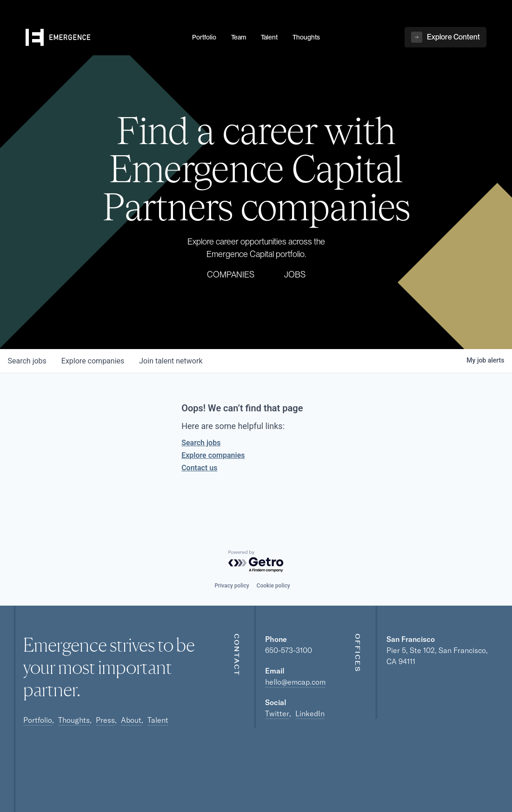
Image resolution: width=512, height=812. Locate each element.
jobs (27, 361)
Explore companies (213, 455)
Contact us (199, 468)
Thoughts (74, 720)
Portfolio (38, 720)
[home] (103, 38)
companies (93, 361)
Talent (158, 720)
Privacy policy (232, 586)
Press (105, 720)
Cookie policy (273, 586)
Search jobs (201, 443)
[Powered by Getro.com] (256, 562)
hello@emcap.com (295, 682)
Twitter (277, 713)
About (131, 720)
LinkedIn (310, 713)
